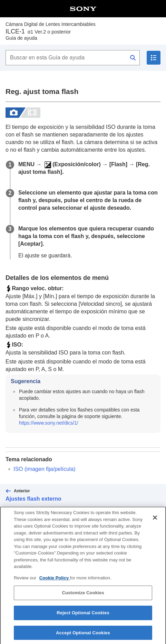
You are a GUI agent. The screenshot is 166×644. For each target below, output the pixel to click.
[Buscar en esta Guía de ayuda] (73, 58)
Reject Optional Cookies (83, 617)
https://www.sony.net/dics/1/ (49, 423)
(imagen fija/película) (45, 469)
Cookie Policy (55, 582)
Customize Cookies (83, 597)
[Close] (155, 522)
